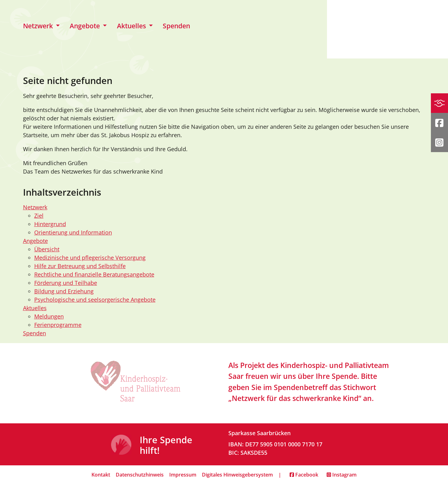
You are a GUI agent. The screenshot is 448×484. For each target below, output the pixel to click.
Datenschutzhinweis (140, 475)
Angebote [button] (86, 26)
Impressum (183, 475)
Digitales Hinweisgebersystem (237, 475)
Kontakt (101, 475)
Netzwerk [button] (39, 26)
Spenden (176, 26)
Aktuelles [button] (132, 26)
